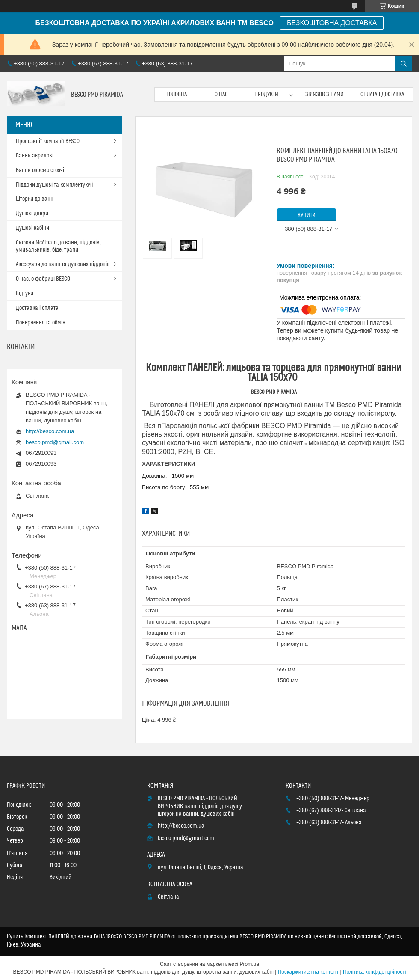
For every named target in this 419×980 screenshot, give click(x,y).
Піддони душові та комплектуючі (54, 185)
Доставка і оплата (37, 308)
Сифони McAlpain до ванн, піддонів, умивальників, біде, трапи (58, 246)
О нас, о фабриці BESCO (43, 279)
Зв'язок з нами (325, 95)
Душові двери (32, 214)
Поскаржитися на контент (308, 972)
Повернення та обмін (41, 323)
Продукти (266, 95)
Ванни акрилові (35, 156)
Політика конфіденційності (375, 972)
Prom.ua (249, 964)
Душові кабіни (32, 228)
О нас (221, 95)
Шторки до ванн (35, 199)
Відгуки (25, 294)
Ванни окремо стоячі (40, 170)
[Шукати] (404, 64)
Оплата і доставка (382, 95)
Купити (307, 215)
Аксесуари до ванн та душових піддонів (63, 264)
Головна (177, 95)
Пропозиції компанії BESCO (48, 141)
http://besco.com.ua (50, 431)
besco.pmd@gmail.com (55, 442)
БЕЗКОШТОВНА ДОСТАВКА (332, 23)
